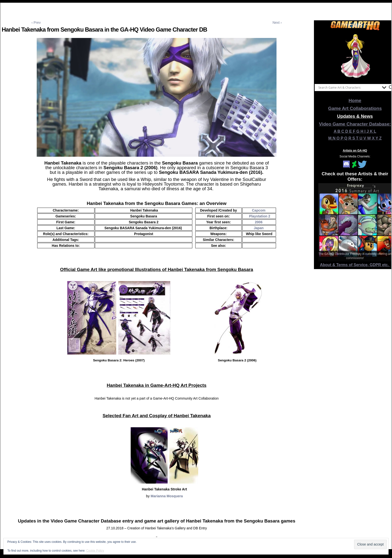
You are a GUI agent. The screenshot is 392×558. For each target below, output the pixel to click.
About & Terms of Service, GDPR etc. (355, 265)
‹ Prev (36, 23)
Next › (277, 23)
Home (355, 101)
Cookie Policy (95, 551)
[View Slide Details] (355, 56)
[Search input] (349, 87)
